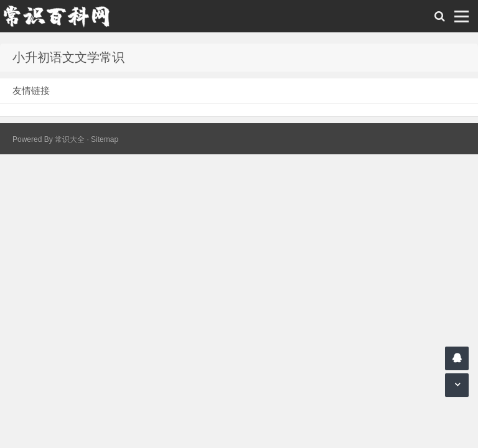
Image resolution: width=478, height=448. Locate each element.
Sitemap (105, 139)
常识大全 (70, 139)
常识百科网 (62, 16)
